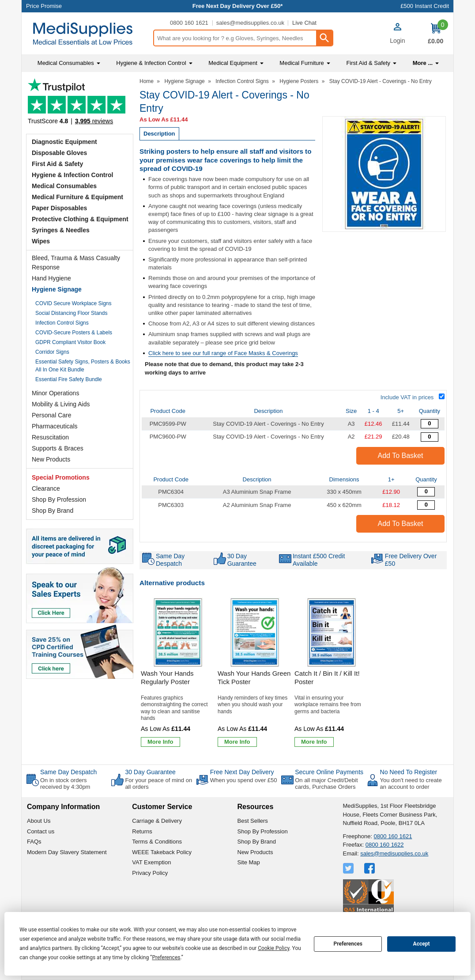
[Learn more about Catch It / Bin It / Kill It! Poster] (314, 742)
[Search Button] (324, 38)
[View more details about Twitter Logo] (349, 868)
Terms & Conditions (157, 842)
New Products (51, 459)
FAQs (34, 842)
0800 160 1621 (189, 23)
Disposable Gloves (59, 153)
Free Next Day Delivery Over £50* (238, 6)
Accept (422, 944)
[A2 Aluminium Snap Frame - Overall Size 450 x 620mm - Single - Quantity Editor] (426, 505)
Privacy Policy (150, 873)
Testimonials (80, 104)
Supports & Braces (58, 448)
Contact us (41, 831)
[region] (178, 632)
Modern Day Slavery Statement (67, 852)
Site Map (249, 862)
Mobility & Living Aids (61, 404)
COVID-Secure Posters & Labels (74, 333)
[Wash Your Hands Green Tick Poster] (255, 674)
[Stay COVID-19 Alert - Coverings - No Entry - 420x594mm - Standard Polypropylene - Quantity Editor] (430, 437)
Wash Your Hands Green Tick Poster (254, 678)
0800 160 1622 (385, 845)
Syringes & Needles (61, 230)
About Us (39, 821)
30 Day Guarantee (150, 772)
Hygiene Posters (299, 81)
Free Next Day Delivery (242, 772)
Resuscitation (50, 437)
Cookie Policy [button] (273, 948)
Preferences (348, 944)
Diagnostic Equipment (64, 142)
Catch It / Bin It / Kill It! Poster (327, 678)
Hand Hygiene (51, 278)
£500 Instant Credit (425, 6)
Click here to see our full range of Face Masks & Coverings (223, 353)
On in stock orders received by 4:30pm (65, 784)
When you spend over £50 (244, 780)
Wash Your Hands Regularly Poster (167, 678)
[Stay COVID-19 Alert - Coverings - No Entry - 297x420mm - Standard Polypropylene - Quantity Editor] (430, 424)
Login (397, 41)
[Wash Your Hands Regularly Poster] (178, 674)
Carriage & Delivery (157, 821)
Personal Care (52, 415)
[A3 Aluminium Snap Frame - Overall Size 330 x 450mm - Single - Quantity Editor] (426, 492)
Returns (142, 831)
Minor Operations (55, 393)
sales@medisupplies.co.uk (250, 23)
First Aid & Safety (57, 164)
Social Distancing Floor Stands (71, 313)
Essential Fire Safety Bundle (69, 379)
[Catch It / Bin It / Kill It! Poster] (332, 674)
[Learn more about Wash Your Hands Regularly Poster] (160, 742)
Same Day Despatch (68, 772)
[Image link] (80, 651)
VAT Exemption (151, 862)
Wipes (41, 241)
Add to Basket (401, 456)
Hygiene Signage (57, 289)
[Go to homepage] (87, 34)
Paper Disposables (59, 208)
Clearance (46, 488)
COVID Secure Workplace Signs (74, 303)
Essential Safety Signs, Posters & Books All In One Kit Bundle (83, 366)
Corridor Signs (52, 352)
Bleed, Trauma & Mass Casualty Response (76, 263)
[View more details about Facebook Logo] (370, 868)
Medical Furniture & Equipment (77, 197)
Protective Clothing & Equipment (80, 219)
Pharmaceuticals (55, 426)
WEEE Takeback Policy (162, 852)
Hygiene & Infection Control (72, 175)
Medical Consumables (64, 186)
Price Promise (44, 6)
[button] (397, 34)
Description (159, 134)
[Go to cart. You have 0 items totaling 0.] (435, 34)
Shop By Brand (53, 511)
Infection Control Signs (62, 323)
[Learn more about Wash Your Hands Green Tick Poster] (237, 742)
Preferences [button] (166, 957)
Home (147, 81)
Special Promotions (61, 477)
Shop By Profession (59, 499)
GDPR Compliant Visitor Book (70, 342)
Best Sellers (253, 821)
